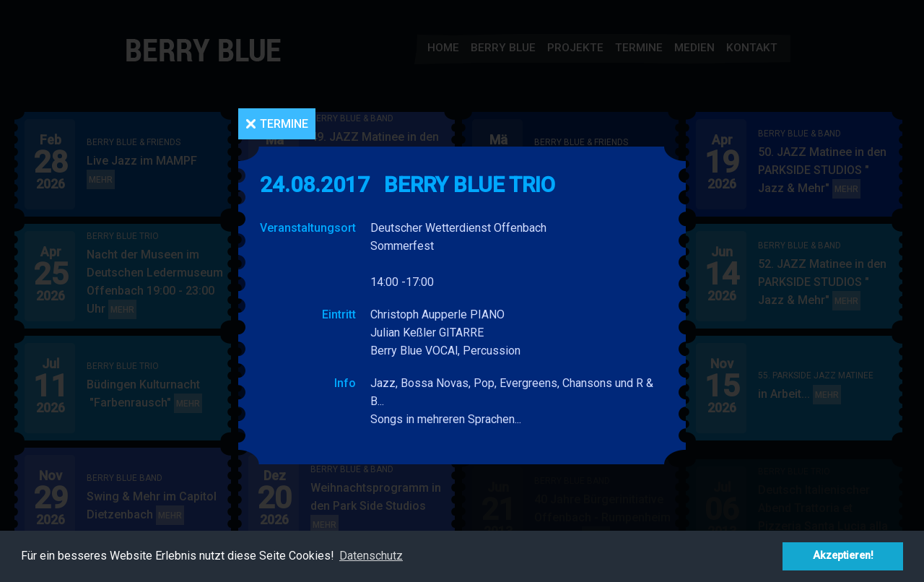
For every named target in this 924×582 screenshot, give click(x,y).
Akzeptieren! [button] (843, 556)
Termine (284, 124)
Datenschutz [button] (371, 556)
